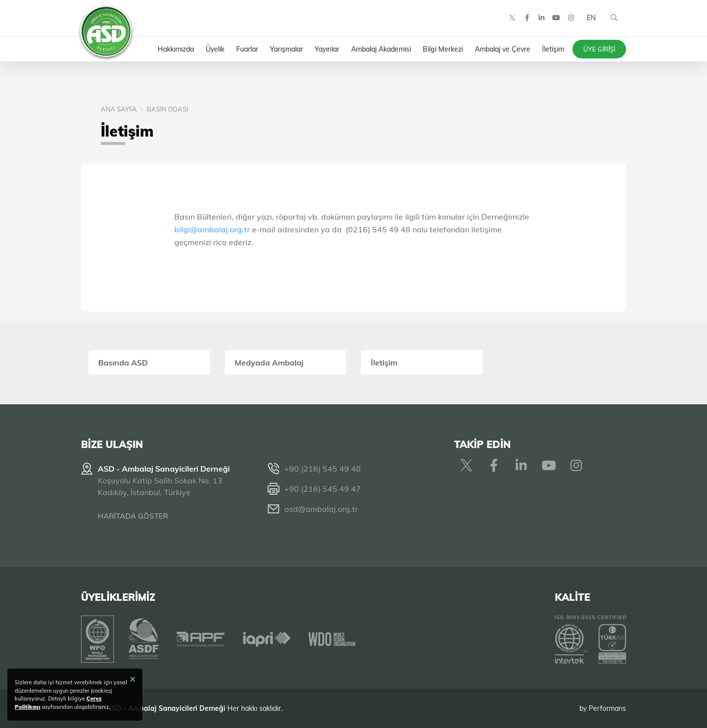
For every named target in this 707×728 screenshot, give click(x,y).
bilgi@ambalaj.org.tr (213, 229)
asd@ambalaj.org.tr (321, 509)
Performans (607, 708)
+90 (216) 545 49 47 (323, 489)
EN (591, 20)
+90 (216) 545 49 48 (323, 469)
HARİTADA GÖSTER (133, 516)
